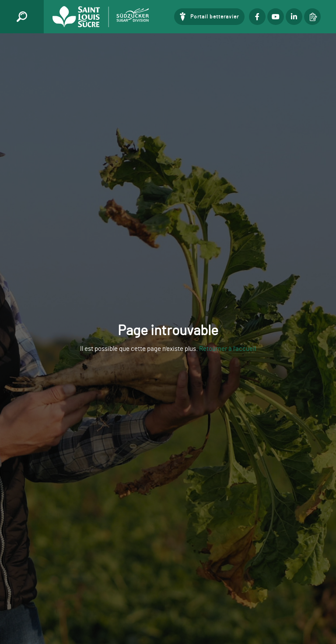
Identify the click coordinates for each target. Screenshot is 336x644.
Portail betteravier (215, 17)
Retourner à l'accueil (227, 349)
